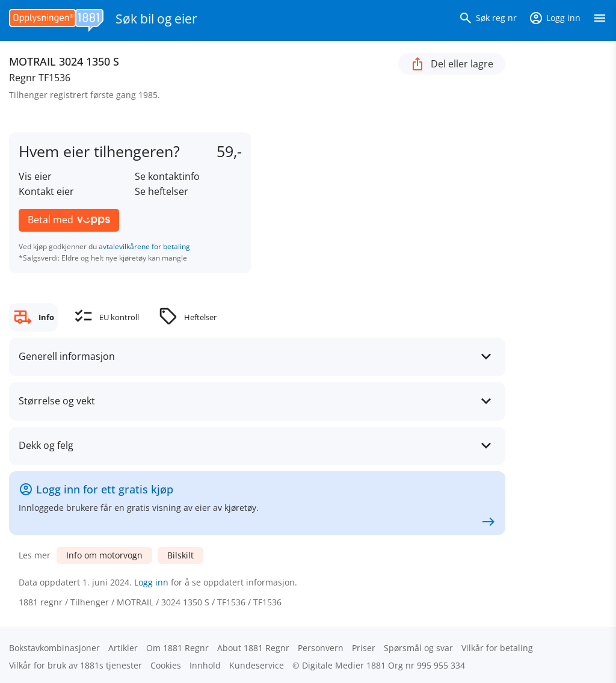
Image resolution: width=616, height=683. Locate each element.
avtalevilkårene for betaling (144, 246)
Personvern (321, 648)
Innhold (205, 665)
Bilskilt (180, 555)
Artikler (123, 648)
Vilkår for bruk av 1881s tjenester (75, 665)
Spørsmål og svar (418, 648)
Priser (364, 648)
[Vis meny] (600, 20)
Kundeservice (257, 665)
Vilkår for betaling (497, 648)
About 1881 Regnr (253, 648)
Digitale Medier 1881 (344, 665)
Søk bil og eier (156, 19)
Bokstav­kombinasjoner (54, 648)
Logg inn (151, 582)
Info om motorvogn (104, 555)
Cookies (166, 665)
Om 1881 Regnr (177, 648)
